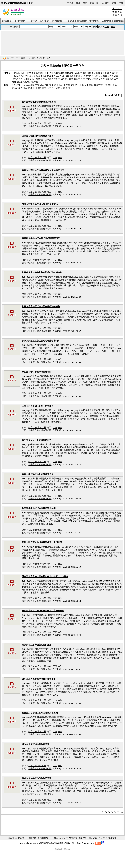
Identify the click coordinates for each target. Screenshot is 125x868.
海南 (28, 85)
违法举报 (103, 838)
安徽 (30, 88)
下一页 (120, 812)
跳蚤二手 (114, 79)
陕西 (25, 88)
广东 (14, 85)
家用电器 (43, 76)
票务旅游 (114, 76)
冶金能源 (105, 73)
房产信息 (105, 79)
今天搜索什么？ (44, 58)
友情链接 (64, 838)
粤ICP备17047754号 (85, 843)
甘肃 (87, 85)
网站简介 (22, 838)
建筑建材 (60, 73)
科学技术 (60, 79)
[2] (103, 812)
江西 (53, 88)
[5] (112, 812)
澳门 (68, 88)
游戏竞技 (105, 76)
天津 (37, 85)
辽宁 (77, 85)
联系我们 (83, 838)
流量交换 (32, 838)
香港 (63, 88)
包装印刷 (25, 76)
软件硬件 (16, 79)
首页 (23, 58)
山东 (61, 85)
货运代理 (42, 123)
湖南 (42, 85)
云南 (115, 85)
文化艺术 (34, 79)
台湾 (58, 88)
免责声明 (73, 838)
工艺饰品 (60, 76)
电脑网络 (87, 76)
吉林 (14, 88)
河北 (56, 85)
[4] (109, 812)
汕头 (60, 123)
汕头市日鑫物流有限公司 (40, 126)
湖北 (47, 85)
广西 (18, 85)
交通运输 (51, 79)
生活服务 (87, 79)
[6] (115, 812)
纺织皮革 (34, 73)
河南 (51, 85)
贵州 (35, 88)
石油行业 (114, 73)
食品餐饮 (96, 73)
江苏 (39, 88)
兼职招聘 (25, 79)
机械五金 (43, 73)
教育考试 (43, 79)
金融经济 (96, 79)
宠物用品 (16, 82)
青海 (91, 85)
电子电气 (51, 73)
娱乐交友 (96, 76)
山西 (66, 85)
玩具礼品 (69, 76)
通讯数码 (25, 82)
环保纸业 (16, 76)
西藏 (101, 85)
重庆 (44, 88)
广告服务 (54, 838)
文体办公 (78, 76)
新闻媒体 (69, 79)
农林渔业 (69, 73)
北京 (23, 85)
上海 (82, 85)
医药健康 (87, 73)
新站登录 (13, 838)
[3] (106, 812)
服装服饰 (78, 73)
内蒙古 (19, 88)
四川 (110, 85)
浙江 (49, 88)
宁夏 (105, 85)
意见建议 (93, 838)
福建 (33, 85)
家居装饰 (34, 76)
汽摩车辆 (51, 76)
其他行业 (34, 82)
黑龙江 (71, 85)
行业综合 (16, 73)
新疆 (96, 85)
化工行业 (25, 73)
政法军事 (78, 79)
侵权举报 (112, 838)
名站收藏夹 (43, 838)
